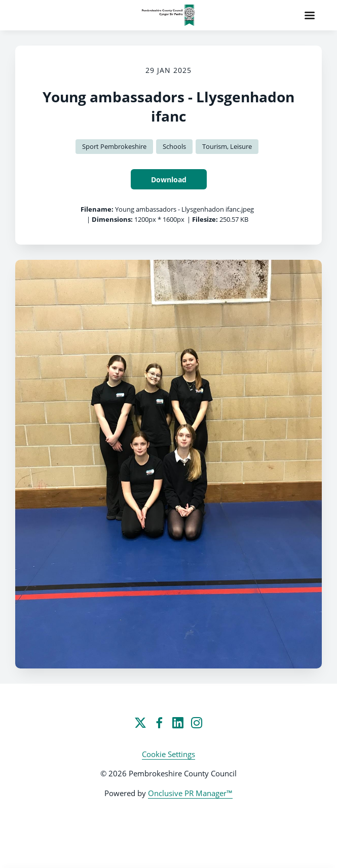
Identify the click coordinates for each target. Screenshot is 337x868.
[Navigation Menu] (310, 15)
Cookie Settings (168, 754)
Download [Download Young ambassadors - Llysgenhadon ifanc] (169, 180)
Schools (174, 146)
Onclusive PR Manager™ (190, 793)
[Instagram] (197, 723)
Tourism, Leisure (227, 146)
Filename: (97, 209)
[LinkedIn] (178, 723)
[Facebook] (159, 723)
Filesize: (205, 219)
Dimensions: (112, 219)
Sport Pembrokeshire (114, 146)
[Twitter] (140, 723)
